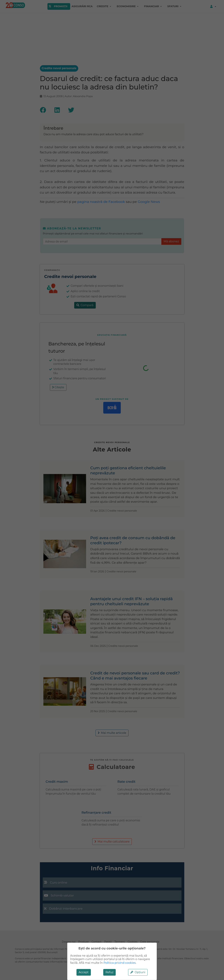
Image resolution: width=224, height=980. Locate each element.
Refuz (110, 972)
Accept (84, 972)
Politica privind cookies (120, 963)
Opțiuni (138, 972)
